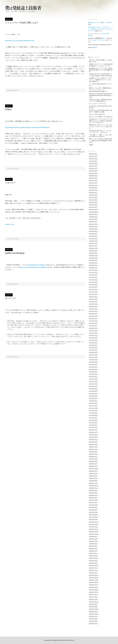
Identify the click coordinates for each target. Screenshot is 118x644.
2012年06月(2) (93, 394)
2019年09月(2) (93, 229)
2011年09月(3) (93, 413)
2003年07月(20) (94, 609)
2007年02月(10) (94, 524)
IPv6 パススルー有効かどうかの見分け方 (101, 117)
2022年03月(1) (93, 193)
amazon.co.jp (9, 224)
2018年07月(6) (93, 256)
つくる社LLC (109, 22)
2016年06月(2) (93, 307)
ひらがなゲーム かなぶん (98, 40)
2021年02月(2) (93, 202)
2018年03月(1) (93, 263)
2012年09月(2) (93, 389)
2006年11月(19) (94, 532)
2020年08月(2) (93, 215)
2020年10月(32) (94, 210)
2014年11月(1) (93, 336)
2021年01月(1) (93, 205)
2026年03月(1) (93, 154)
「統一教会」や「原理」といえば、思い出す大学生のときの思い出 (101, 136)
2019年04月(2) (93, 239)
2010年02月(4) (93, 440)
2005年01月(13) (94, 566)
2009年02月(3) (93, 466)
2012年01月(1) (93, 403)
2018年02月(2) (93, 265)
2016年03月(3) (93, 314)
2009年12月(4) (93, 445)
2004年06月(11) (94, 583)
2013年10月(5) (93, 360)
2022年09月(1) (93, 188)
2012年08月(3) (93, 391)
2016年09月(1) (93, 302)
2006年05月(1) (93, 544)
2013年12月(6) (93, 355)
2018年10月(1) (93, 248)
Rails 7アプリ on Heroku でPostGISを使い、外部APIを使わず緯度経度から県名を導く (101, 141)
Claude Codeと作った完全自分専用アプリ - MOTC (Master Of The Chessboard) (100, 75)
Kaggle (91, 145)
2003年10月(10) (94, 602)
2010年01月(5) (93, 442)
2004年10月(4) (93, 573)
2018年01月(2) (93, 268)
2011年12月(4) (93, 406)
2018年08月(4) (93, 253)
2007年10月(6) (93, 505)
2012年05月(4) (93, 396)
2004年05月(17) (94, 585)
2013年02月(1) (93, 377)
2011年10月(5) (93, 411)
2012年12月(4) (93, 382)
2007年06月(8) (93, 515)
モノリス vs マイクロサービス (98, 104)
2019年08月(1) (93, 231)
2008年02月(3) (93, 495)
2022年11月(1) (93, 183)
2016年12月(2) (93, 294)
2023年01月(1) (93, 181)
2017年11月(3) (93, 273)
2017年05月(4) (93, 282)
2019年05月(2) (93, 236)
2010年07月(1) (93, 430)
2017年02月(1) (93, 290)
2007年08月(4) (93, 510)
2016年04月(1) (93, 311)
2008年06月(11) (94, 486)
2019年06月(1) (93, 234)
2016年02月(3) (93, 316)
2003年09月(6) (93, 604)
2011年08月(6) (93, 415)
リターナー (10, 183)
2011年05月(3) (93, 420)
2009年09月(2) (93, 452)
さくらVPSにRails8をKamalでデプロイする (100, 85)
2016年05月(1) (93, 309)
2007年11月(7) (93, 503)
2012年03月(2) (93, 399)
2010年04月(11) (94, 435)
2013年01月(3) (93, 379)
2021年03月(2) (93, 200)
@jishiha (95, 47)
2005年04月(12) (94, 558)
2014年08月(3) (93, 338)
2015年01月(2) (93, 331)
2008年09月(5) (93, 478)
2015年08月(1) (93, 323)
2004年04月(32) (94, 587)
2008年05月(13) (94, 488)
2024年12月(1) (93, 166)
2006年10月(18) (94, 534)
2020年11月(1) (93, 207)
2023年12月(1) (93, 168)
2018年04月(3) (93, 260)
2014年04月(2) (93, 348)
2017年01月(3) (93, 292)
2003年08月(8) (93, 607)
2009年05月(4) (93, 459)
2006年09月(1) (93, 537)
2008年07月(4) (93, 483)
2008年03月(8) (93, 493)
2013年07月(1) (93, 367)
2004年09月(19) (94, 575)
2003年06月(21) (94, 612)
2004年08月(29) (94, 578)
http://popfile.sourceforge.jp (36, 265)
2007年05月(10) (94, 517)
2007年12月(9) (93, 500)
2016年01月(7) (93, 319)
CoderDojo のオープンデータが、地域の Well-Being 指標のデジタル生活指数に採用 (101, 70)
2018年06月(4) (93, 258)
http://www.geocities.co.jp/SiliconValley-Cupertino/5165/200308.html (27, 127)
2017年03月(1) (93, 287)
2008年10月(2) (93, 476)
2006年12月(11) (94, 529)
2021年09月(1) (93, 197)
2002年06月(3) (93, 619)
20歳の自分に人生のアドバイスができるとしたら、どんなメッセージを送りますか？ (101, 127)
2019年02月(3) (93, 241)
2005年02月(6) (93, 563)
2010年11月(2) (93, 428)
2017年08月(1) (93, 275)
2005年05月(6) (93, 556)
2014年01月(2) (93, 352)
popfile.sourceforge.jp (15, 253)
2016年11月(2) (93, 297)
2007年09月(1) (93, 507)
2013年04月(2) (93, 372)
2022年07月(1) (93, 190)
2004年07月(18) (94, 580)
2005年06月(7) (93, 553)
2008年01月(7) (93, 498)
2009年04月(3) (93, 461)
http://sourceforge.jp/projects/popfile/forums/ (35, 267)
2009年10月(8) (93, 449)
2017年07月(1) (93, 277)
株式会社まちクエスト (94, 22)
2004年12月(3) (93, 568)
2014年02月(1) (93, 350)
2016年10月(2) (93, 299)
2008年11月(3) (93, 474)
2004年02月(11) (94, 592)
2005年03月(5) (93, 561)
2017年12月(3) (93, 270)
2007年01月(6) (93, 527)
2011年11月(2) (93, 408)
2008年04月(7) (93, 491)
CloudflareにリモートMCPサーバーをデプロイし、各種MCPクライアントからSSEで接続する (100, 80)
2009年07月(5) (93, 454)
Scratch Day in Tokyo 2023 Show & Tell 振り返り (100, 107)
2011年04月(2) (93, 423)
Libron (104, 38)
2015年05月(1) (93, 328)
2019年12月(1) (93, 224)
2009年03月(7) (93, 464)
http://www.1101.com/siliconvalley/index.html (20, 41)
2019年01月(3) (93, 244)
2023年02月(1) (93, 178)
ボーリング (10, 298)
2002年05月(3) (93, 621)
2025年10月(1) (93, 159)
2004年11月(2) (93, 570)
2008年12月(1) (93, 471)
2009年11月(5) (93, 447)
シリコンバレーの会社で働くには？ (22, 23)
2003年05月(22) (94, 614)
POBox (8, 109)
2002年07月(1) (93, 616)
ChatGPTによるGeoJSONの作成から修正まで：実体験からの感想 (100, 111)
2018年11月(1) (93, 246)
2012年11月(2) (93, 384)
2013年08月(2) (93, 365)
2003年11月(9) (93, 600)
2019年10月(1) (93, 227)
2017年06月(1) (93, 280)
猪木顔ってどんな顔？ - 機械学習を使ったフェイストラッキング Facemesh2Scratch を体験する (100, 90)
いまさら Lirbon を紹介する (97, 114)
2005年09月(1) (93, 549)
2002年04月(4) (93, 624)
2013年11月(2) (93, 357)
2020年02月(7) (93, 222)
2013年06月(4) (93, 369)
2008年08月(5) (93, 481)
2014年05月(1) (93, 345)
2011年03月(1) (93, 425)
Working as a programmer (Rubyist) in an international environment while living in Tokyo (101, 95)
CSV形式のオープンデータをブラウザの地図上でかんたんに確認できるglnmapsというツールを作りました (101, 121)
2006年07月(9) (93, 541)
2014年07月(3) (93, 340)
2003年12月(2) (93, 597)
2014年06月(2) (93, 343)
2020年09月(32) (94, 212)
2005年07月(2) (93, 551)
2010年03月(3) (93, 437)
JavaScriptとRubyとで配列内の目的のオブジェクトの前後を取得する (101, 100)
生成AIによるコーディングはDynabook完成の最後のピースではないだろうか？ (101, 65)
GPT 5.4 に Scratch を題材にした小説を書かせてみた (101, 61)
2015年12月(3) (93, 321)
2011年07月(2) (93, 418)
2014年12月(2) (93, 333)
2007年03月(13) (94, 522)
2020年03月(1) (93, 219)
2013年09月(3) (93, 362)
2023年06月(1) (93, 173)
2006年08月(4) (93, 539)
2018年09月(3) (93, 251)
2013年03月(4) (93, 374)
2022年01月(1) (93, 195)
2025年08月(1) (93, 161)
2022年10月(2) (93, 185)
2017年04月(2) (93, 285)
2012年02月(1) (93, 401)
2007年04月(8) (93, 520)
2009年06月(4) (93, 457)
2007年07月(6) (93, 512)
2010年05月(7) (93, 432)
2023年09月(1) (93, 171)
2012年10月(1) (93, 386)
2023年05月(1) (93, 176)
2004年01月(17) (94, 595)
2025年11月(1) (93, 156)
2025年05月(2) (93, 164)
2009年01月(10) (94, 469)
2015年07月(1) (93, 326)
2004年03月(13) (94, 590)
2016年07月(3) (93, 304)
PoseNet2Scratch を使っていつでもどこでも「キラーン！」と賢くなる (101, 132)
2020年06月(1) (93, 217)
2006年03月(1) (93, 546)
